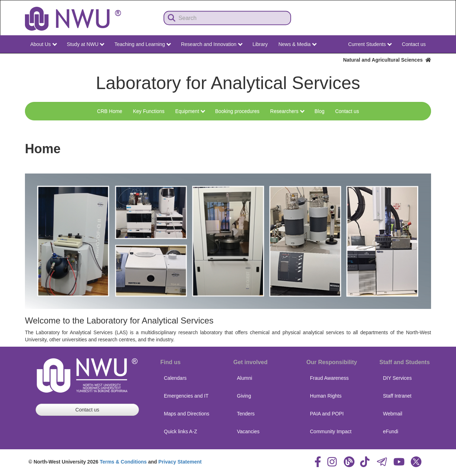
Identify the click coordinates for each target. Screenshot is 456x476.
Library (260, 44)
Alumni (245, 378)
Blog (320, 111)
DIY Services (397, 378)
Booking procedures (237, 111)
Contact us (414, 44)
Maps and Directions (187, 414)
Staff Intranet (397, 396)
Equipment (190, 111)
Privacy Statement (180, 462)
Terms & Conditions (123, 462)
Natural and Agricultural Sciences (387, 60)
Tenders (246, 414)
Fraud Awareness (329, 378)
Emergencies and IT (186, 396)
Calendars (175, 378)
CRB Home (110, 111)
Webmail (393, 414)
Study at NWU (86, 44)
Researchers (287, 111)
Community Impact (331, 431)
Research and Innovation (212, 44)
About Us (43, 44)
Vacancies (248, 431)
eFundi (391, 431)
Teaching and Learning (143, 44)
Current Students (370, 44)
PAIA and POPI (327, 414)
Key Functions (149, 111)
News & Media (297, 44)
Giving (244, 396)
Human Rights (326, 396)
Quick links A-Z (180, 431)
